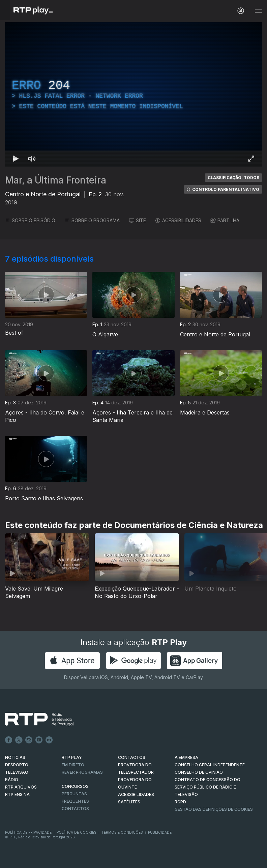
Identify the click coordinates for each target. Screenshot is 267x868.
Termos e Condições (122, 832)
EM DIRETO (73, 765)
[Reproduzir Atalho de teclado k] (16, 159)
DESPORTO (17, 765)
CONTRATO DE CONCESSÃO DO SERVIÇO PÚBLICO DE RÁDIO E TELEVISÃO (207, 787)
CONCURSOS (75, 786)
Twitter (19, 740)
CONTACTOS (132, 757)
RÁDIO (12, 780)
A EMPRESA (186, 757)
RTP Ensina (17, 794)
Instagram (29, 740)
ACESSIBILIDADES (178, 220)
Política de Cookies (77, 832)
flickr (49, 740)
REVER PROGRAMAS (82, 772)
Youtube (39, 740)
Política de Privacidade (28, 832)
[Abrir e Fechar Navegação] (258, 11)
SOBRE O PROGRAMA (92, 220)
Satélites (129, 802)
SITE (138, 220)
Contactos (75, 809)
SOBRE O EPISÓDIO (30, 220)
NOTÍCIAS (15, 757)
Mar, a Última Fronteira (56, 180)
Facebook (9, 740)
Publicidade (160, 832)
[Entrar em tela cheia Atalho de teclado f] (251, 159)
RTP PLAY (72, 757)
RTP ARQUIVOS (21, 787)
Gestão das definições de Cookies (214, 809)
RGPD (180, 802)
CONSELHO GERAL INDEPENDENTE (210, 765)
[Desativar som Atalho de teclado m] (32, 159)
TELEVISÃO (17, 772)
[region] (133, 94)
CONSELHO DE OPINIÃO (199, 772)
